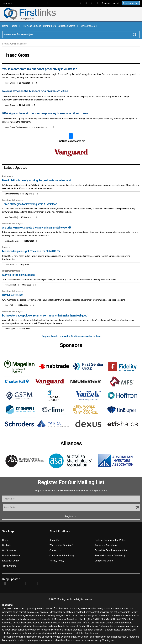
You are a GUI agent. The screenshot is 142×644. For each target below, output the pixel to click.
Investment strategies (12, 200)
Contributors (49, 26)
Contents (7, 545)
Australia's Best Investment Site (111, 550)
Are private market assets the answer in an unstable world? (37, 228)
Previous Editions (32, 26)
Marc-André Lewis (12, 241)
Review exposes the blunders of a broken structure (35, 91)
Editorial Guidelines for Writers (110, 540)
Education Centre (68, 26)
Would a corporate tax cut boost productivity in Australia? (40, 69)
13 (34, 83)
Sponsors (106, 3)
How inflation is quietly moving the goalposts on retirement (36, 180)
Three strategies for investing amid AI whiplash (30, 204)
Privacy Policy (57, 561)
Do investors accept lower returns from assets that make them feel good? (45, 316)
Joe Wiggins (10, 329)
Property (6, 247)
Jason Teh (9, 305)
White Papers (90, 26)
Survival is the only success (18, 275)
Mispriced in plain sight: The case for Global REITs (31, 251)
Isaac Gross (10, 83)
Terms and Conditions (106, 545)
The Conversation (23, 127)
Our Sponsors (9, 550)
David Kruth (9, 265)
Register (71, 516)
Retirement (7, 176)
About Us (54, 540)
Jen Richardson (11, 194)
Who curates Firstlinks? (62, 545)
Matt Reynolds (11, 217)
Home (5, 26)
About (116, 3)
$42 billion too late (13, 295)
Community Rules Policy (62, 556)
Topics (16, 26)
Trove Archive (9, 566)
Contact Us (55, 550)
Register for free (131, 3)
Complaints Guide (104, 561)
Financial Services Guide (107, 623)
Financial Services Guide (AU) (110, 556)
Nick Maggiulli (10, 285)
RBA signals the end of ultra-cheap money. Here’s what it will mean (45, 113)
